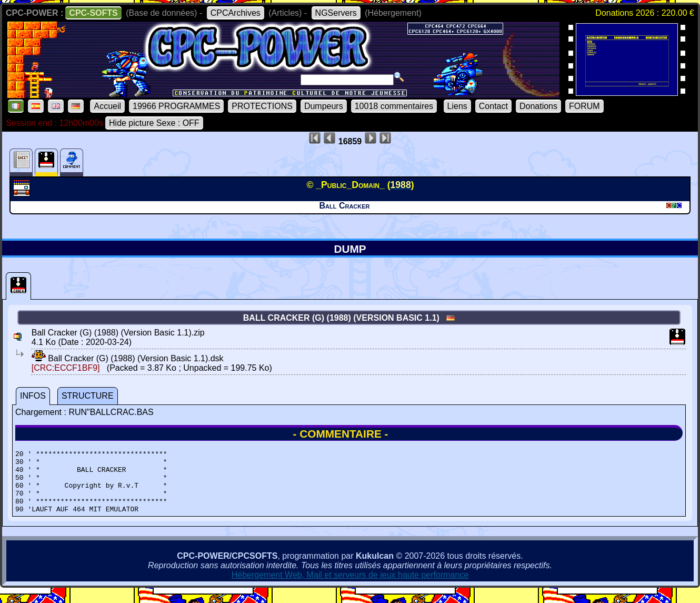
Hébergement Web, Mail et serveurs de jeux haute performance (350, 587)
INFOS (33, 396)
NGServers (336, 13)
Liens (457, 106)
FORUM (584, 106)
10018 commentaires (394, 106)
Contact (493, 106)
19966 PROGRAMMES (176, 106)
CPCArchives (236, 13)
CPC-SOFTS (93, 13)
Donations (538, 106)
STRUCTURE (88, 396)
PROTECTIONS (262, 106)
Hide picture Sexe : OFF (154, 123)
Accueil (107, 106)
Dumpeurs (324, 106)
